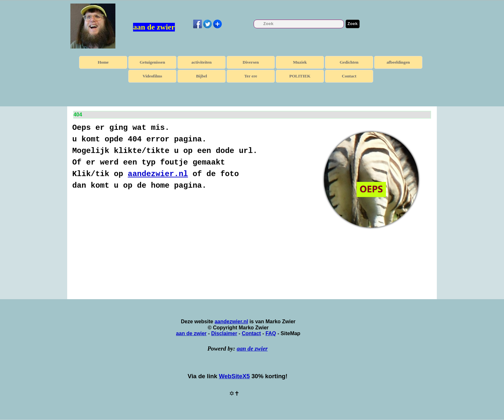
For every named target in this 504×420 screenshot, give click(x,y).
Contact (349, 76)
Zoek (353, 24)
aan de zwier (154, 27)
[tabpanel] (192, 157)
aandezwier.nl (158, 174)
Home (103, 62)
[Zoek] (299, 24)
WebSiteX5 (234, 376)
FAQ (271, 333)
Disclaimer (224, 333)
